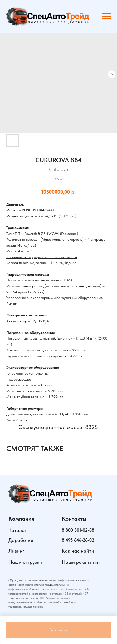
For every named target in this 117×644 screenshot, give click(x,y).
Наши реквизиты (81, 562)
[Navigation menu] (106, 16)
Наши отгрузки (25, 562)
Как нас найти (78, 551)
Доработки (21, 540)
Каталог (17, 530)
